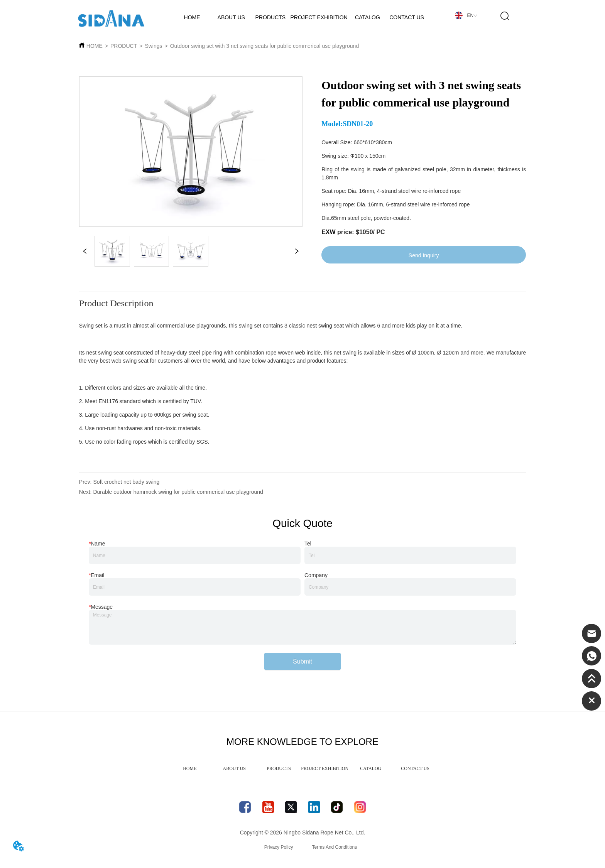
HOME (95, 46)
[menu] (302, 768)
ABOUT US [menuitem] (234, 768)
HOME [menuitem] (190, 768)
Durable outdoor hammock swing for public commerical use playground (178, 492)
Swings (153, 46)
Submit (302, 661)
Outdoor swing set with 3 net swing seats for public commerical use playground (264, 46)
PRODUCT (124, 46)
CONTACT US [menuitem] (415, 768)
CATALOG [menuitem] (371, 768)
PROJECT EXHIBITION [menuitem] (325, 768)
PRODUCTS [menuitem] (279, 768)
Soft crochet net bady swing (126, 482)
